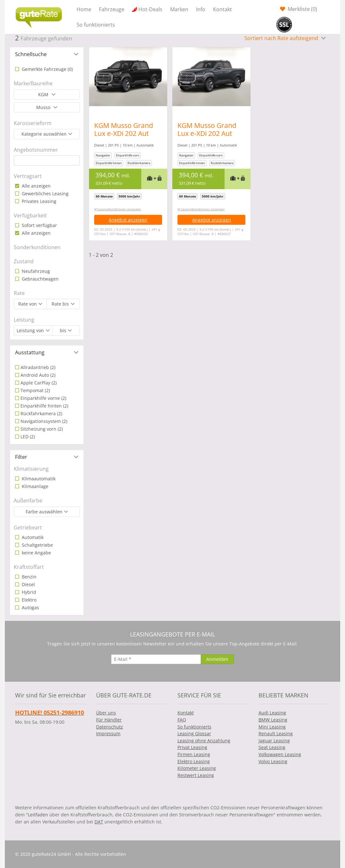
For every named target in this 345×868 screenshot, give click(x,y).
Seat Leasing (272, 747)
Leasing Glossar (194, 733)
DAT (99, 822)
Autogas (30, 607)
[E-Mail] (156, 659)
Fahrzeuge (112, 9)
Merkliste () (302, 9)
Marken (179, 9)
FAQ (182, 720)
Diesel (28, 584)
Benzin (29, 577)
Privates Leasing (38, 201)
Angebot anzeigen (128, 220)
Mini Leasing (272, 727)
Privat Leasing (192, 747)
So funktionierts (96, 25)
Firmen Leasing (194, 754)
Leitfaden (38, 815)
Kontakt (222, 9)
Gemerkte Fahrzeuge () (47, 69)
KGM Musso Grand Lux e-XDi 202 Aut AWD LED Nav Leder (125, 133)
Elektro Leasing (194, 761)
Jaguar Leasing (274, 741)
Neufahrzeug (35, 271)
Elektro (29, 600)
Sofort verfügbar (39, 225)
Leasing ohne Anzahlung (204, 741)
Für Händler (109, 720)
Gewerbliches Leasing (45, 194)
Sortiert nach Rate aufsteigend (282, 38)
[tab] (47, 54)
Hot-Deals (150, 9)
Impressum (108, 733)
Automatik (32, 537)
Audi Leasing (272, 713)
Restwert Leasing (196, 775)
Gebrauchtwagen (40, 279)
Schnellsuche (31, 54)
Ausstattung (30, 352)
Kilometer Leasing (197, 768)
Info (201, 9)
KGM (44, 94)
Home (84, 9)
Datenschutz (110, 727)
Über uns (106, 713)
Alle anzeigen (36, 186)
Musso (44, 107)
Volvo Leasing (273, 761)
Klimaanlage (34, 486)
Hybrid (28, 592)
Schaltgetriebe (37, 545)
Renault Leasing (276, 733)
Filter (21, 457)
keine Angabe (36, 553)
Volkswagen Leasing (280, 754)
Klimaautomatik (38, 479)
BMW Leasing (273, 720)
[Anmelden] (217, 659)
